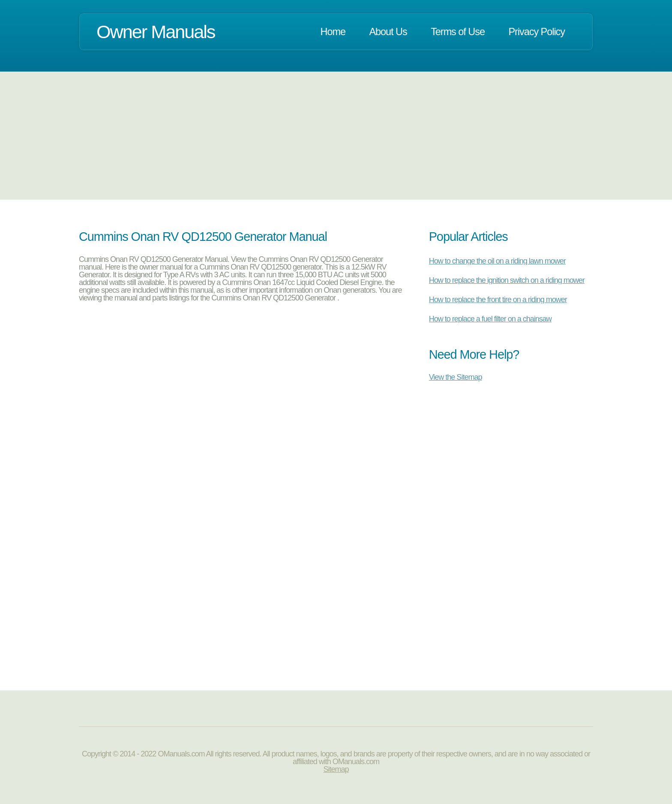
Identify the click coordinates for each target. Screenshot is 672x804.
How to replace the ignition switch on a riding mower (507, 280)
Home (333, 32)
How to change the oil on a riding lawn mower (497, 261)
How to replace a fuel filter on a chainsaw (490, 319)
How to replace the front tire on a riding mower (498, 300)
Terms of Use (458, 32)
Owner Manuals (156, 32)
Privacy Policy (537, 32)
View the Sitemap (456, 377)
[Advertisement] (336, 135)
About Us (388, 32)
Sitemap (336, 769)
